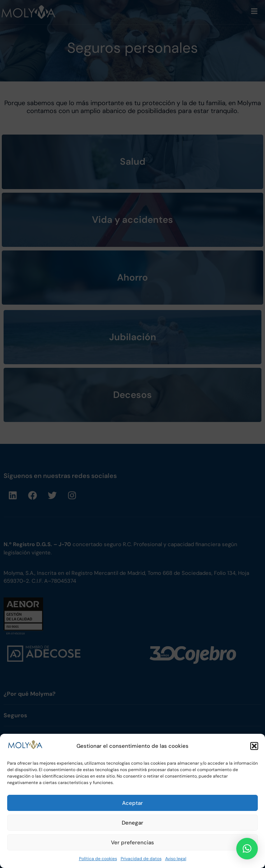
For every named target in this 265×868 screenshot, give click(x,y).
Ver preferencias (132, 843)
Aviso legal (176, 859)
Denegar (132, 823)
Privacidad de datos (141, 859)
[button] (254, 746)
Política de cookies (98, 859)
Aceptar (132, 803)
